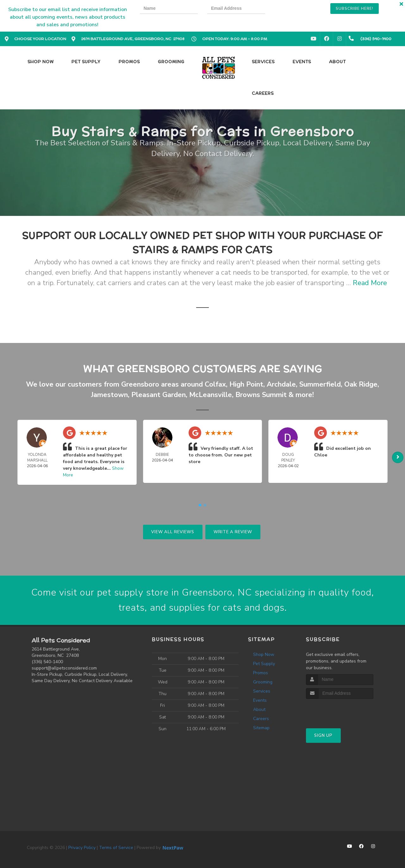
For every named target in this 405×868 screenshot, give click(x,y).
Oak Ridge (361, 384)
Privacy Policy (82, 848)
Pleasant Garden (159, 395)
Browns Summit (261, 395)
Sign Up (323, 736)
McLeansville (211, 395)
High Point (246, 384)
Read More (370, 283)
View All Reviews (173, 532)
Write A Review (233, 532)
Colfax (215, 384)
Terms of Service (116, 848)
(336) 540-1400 (47, 662)
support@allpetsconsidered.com (64, 668)
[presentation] (296, 9)
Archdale (281, 384)
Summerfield (320, 384)
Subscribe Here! (355, 9)
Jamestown (109, 395)
